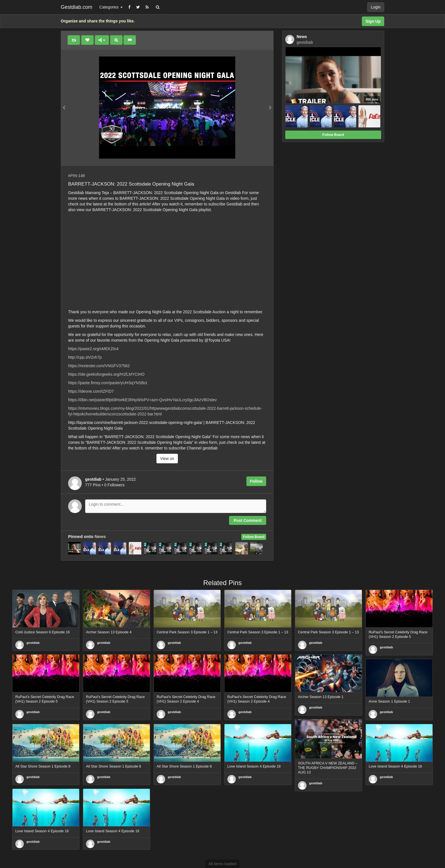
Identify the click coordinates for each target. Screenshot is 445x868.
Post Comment (248, 520)
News (100, 536)
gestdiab (33, 643)
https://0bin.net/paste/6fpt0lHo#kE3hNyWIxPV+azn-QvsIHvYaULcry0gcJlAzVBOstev (142, 400)
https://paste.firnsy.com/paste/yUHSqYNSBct (108, 383)
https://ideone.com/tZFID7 (91, 391)
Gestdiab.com (76, 7)
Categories (111, 7)
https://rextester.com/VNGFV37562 (99, 366)
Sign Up (373, 21)
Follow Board (254, 537)
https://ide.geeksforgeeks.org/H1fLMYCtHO (106, 374)
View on (167, 459)
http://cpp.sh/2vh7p (85, 357)
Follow (256, 481)
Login (376, 7)
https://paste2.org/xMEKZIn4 (93, 349)
